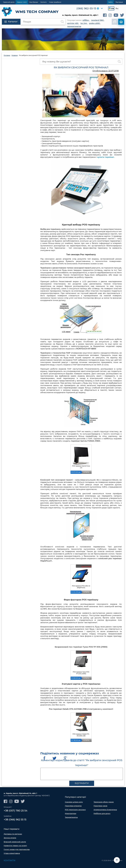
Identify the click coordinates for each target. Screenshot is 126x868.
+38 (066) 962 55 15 (15, 820)
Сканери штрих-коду (74, 802)
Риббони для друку (102, 813)
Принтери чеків (100, 806)
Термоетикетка (71, 817)
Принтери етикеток (73, 806)
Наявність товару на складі (15, 846)
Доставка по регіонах (13, 834)
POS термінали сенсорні (75, 810)
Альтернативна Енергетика (105, 810)
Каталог (11, 22)
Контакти (9, 860)
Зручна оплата (10, 838)
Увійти (110, 2)
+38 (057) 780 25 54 (16, 811)
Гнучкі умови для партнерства (17, 849)
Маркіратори (71, 813)
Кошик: (122, 21)
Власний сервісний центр (15, 842)
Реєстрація (119, 2)
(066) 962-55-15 (86, 8)
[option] (63, 39)
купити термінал (106, 157)
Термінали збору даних (104, 802)
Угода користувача (12, 853)
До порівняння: (115, 21)
